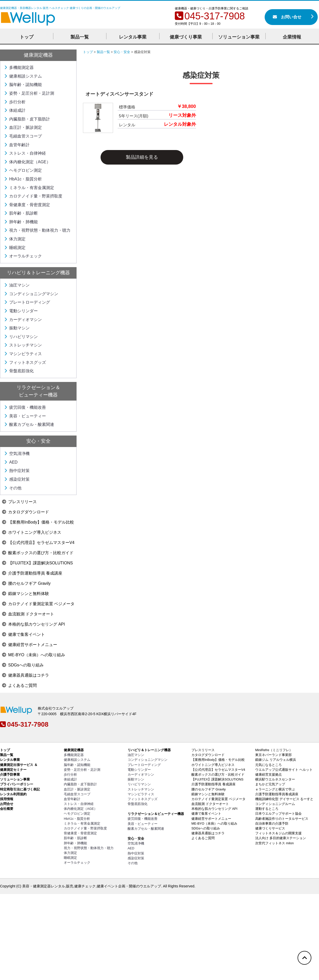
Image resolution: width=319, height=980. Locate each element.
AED (11, 462)
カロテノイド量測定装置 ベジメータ (38, 604)
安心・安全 (38, 441)
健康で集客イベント (23, 634)
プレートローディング (27, 302)
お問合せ (7, 804)
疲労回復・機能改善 (25, 407)
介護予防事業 (10, 774)
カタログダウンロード (26, 512)
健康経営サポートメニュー (30, 645)
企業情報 (292, 37)
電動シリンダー (21, 311)
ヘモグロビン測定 (23, 170)
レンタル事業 (133, 37)
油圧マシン (17, 285)
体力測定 (15, 239)
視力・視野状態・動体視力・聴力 (37, 230)
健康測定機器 (38, 55)
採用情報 (7, 799)
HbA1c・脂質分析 (23, 179)
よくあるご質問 (19, 685)
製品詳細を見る (142, 157)
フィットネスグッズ (25, 362)
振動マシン (17, 328)
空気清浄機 (17, 454)
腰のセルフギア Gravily (26, 583)
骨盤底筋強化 (19, 371)
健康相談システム (23, 76)
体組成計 (15, 110)
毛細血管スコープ (23, 136)
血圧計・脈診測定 (23, 127)
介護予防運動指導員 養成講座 (32, 573)
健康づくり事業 (186, 37)
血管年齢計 (17, 145)
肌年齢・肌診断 (21, 213)
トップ (27, 37)
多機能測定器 (19, 67)
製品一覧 (80, 37)
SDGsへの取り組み (23, 665)
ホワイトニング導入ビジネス (32, 532)
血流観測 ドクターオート (28, 614)
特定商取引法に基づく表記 (20, 789)
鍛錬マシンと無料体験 (26, 594)
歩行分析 (15, 102)
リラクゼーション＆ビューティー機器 (156, 814)
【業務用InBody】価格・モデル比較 (38, 522)
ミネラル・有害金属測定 (29, 188)
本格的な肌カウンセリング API (33, 624)
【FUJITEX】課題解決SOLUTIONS (37, 563)
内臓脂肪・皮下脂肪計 (27, 119)
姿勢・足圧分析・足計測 (29, 93)
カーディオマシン (23, 320)
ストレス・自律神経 (25, 153)
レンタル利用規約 (13, 794)
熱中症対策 (17, 471)
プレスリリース (19, 502)
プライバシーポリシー (17, 784)
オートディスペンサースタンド (119, 94)
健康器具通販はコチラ (26, 675)
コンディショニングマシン (31, 294)
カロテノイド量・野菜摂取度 (33, 196)
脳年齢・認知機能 (23, 85)
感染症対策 (17, 479)
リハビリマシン (21, 337)
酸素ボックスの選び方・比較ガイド (38, 553)
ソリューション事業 (239, 37)
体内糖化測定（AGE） (27, 162)
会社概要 (7, 809)
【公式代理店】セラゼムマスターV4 (38, 543)
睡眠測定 (15, 248)
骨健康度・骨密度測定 (27, 205)
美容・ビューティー (25, 416)
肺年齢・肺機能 (21, 222)
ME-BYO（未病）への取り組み (34, 655)
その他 (13, 488)
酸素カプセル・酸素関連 (29, 424)
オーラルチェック (23, 256)
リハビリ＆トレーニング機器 (38, 273)
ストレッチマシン (23, 345)
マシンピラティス (23, 354)
